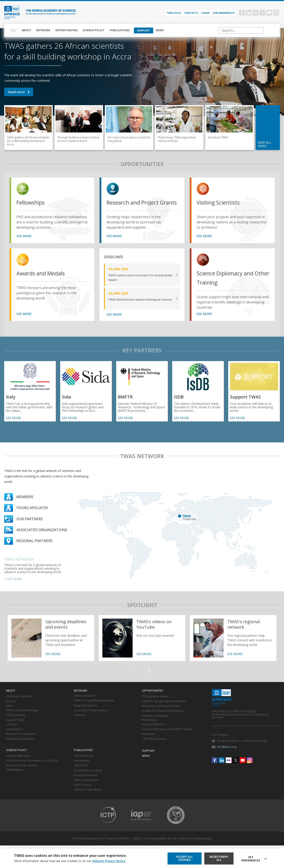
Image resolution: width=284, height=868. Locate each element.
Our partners (30, 526)
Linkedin (249, 13)
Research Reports (86, 782)
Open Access (83, 792)
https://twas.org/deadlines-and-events (51, 645)
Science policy (94, 30)
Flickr (256, 13)
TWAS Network (19, 566)
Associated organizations (42, 537)
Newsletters (82, 768)
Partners (80, 722)
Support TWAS (15, 727)
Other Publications (86, 787)
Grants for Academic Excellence (163, 718)
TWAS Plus (81, 773)
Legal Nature (14, 736)
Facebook (242, 13)
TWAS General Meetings (22, 717)
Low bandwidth (224, 13)
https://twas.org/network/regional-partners (233, 645)
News (160, 30)
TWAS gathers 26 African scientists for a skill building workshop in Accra (19, 92)
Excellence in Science (88, 778)
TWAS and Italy (16, 722)
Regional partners (34, 548)
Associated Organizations (91, 717)
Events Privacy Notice (20, 746)
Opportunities (66, 30)
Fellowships (33, 203)
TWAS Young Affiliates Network (94, 708)
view (23, 189)
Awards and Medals (44, 280)
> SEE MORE (13, 586)
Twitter (262, 13)
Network (43, 30)
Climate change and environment (164, 708)
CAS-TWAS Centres (154, 746)
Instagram (276, 13)
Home (13, 30)
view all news (265, 144)
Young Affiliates (32, 515)
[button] (149, 678)
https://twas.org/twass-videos (142, 645)
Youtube (269, 13)
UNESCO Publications (88, 797)
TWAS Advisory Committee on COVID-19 (32, 768)
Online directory (85, 703)
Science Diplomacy (18, 763)
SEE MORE (24, 243)
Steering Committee (19, 703)
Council (11, 708)
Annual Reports (84, 763)
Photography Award (155, 703)
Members (25, 504)
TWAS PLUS (174, 13)
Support (144, 30)
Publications (120, 30)
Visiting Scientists (222, 203)
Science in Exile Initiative (22, 773)
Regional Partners (86, 713)
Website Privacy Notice (21, 741)
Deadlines (149, 741)
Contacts (191, 13)
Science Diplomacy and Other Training (230, 285)
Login (205, 13)
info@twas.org (227, 754)
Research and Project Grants (137, 207)
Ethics (10, 713)
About (26, 30)
